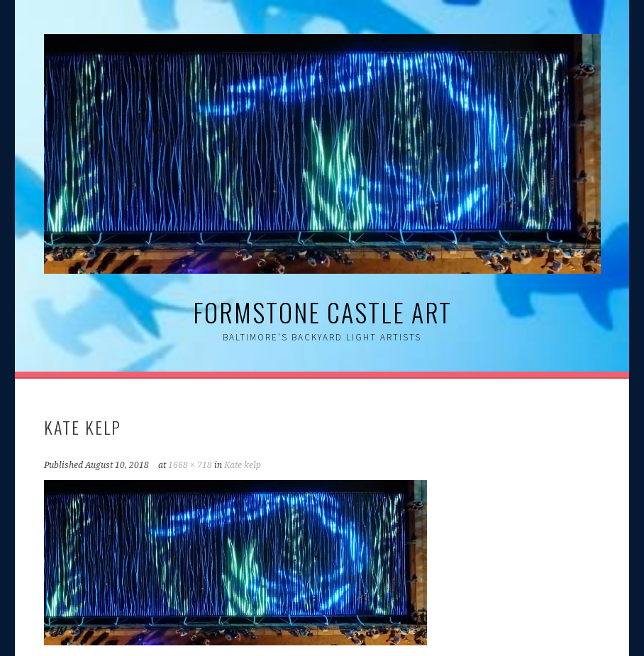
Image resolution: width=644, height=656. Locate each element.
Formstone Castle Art (322, 312)
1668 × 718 (190, 465)
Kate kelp (243, 465)
